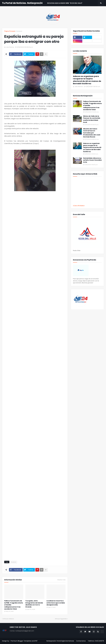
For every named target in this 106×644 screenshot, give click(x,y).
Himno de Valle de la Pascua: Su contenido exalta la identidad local (92, 119)
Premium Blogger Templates (21, 641)
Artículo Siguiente (61, 619)
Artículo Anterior (9, 619)
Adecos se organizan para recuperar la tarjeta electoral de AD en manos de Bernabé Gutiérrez (87, 80)
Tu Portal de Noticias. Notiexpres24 (22, 3)
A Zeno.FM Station (79, 206)
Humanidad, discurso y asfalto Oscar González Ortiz (92, 160)
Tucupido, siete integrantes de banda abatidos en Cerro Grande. (34, 604)
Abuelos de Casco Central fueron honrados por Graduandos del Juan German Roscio (92, 133)
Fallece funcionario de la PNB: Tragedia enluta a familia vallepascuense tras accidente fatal (14, 605)
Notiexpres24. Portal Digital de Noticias (60, 641)
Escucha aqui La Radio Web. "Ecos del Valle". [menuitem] (65, 3)
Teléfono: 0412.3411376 (96, 641)
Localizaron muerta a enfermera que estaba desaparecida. (56, 603)
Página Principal (10, 31)
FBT (36, 641)
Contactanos (81, 641)
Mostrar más (61, 580)
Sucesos (19, 31)
